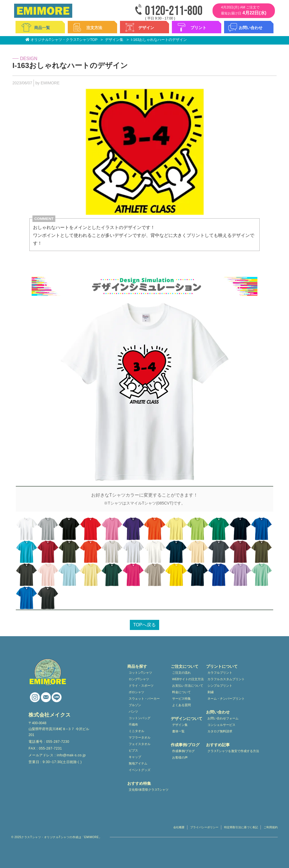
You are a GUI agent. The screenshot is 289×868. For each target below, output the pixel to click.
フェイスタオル (140, 744)
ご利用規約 (271, 827)
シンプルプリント (220, 686)
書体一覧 (178, 731)
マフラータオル (140, 737)
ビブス (133, 750)
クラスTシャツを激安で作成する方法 (233, 751)
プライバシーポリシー (204, 827)
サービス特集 (181, 699)
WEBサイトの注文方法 (188, 679)
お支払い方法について (188, 686)
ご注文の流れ (181, 673)
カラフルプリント (220, 673)
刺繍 (211, 692)
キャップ (135, 757)
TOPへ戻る (145, 625)
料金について (181, 692)
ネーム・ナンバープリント (226, 699)
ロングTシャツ (139, 679)
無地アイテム (138, 763)
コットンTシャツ (141, 673)
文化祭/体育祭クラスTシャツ (149, 790)
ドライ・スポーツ (141, 686)
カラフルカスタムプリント (226, 679)
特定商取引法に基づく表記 (241, 827)
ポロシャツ (136, 692)
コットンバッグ (140, 718)
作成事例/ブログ (183, 751)
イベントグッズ (140, 770)
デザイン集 (180, 725)
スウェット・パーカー (144, 699)
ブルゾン (135, 705)
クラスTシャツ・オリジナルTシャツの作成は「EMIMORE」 (61, 837)
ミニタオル (136, 731)
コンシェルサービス (221, 725)
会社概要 (179, 827)
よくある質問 (181, 705)
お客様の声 (180, 757)
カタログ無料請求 (220, 731)
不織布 (133, 724)
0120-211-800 (174, 11)
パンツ (133, 711)
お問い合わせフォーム (223, 718)
